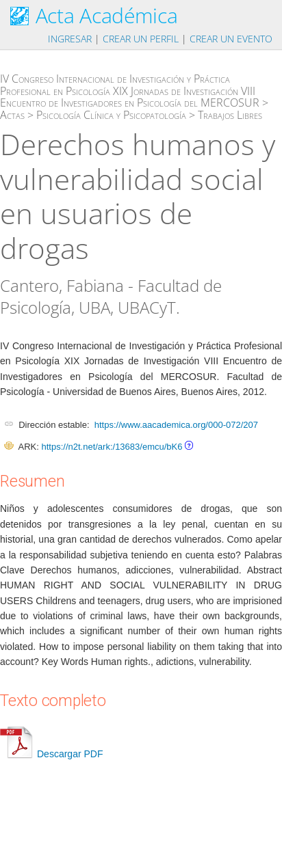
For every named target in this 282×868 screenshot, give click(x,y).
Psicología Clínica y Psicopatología (111, 115)
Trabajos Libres (230, 115)
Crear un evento (231, 39)
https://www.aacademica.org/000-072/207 (176, 425)
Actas (12, 115)
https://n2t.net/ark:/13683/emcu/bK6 (112, 447)
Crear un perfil (141, 39)
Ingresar (70, 39)
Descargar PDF (51, 754)
